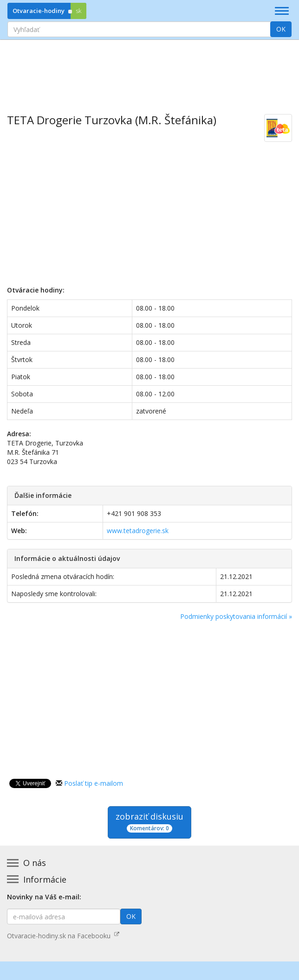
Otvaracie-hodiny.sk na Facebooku (63, 936)
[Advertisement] (149, 70)
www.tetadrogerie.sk (138, 531)
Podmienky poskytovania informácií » (236, 616)
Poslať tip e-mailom (94, 783)
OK (281, 29)
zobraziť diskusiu (149, 822)
